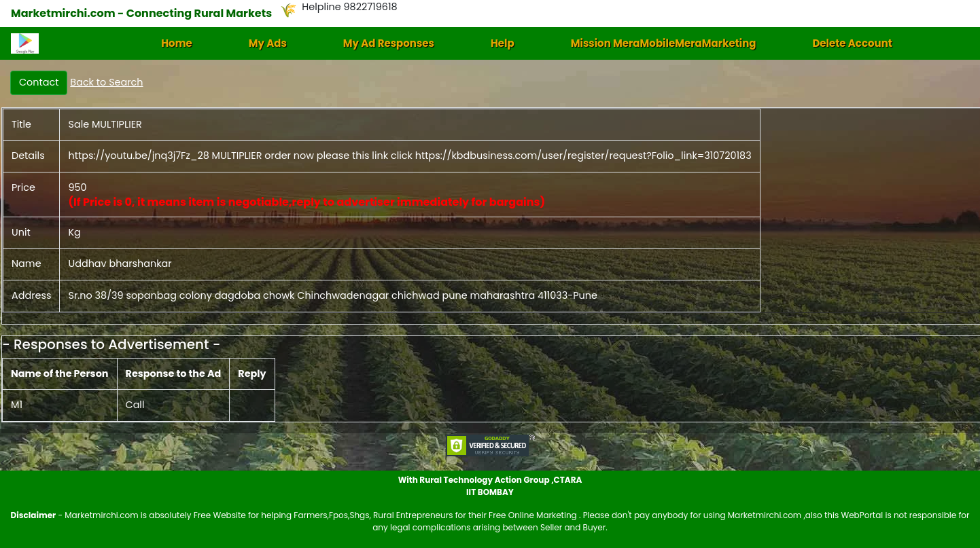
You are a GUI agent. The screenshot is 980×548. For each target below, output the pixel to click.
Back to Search (106, 82)
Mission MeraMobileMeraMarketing (664, 43)
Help (503, 43)
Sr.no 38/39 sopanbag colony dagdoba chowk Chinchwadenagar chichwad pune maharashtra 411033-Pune (332, 295)
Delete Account (852, 43)
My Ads (268, 43)
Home (177, 43)
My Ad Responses (389, 43)
